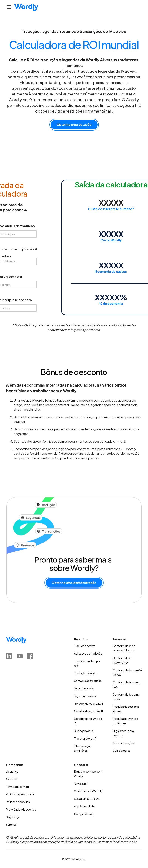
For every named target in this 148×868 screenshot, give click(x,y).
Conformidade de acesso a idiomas (124, 648)
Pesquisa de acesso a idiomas (126, 709)
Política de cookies (18, 802)
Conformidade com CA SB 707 (127, 672)
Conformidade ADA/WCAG (122, 660)
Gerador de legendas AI (88, 703)
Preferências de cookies (21, 809)
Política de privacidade (20, 794)
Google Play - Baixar (87, 799)
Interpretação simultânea (83, 748)
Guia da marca (122, 751)
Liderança (12, 771)
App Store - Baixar (85, 806)
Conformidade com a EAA (126, 684)
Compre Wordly (84, 814)
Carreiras (12, 779)
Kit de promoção (123, 743)
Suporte (11, 825)
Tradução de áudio (86, 673)
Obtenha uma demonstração (74, 581)
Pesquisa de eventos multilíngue (125, 721)
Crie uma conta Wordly (88, 791)
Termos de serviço (18, 787)
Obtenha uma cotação (74, 125)
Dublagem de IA (84, 731)
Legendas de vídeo (86, 696)
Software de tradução (88, 681)
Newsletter (81, 784)
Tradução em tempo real (87, 663)
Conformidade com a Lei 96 (126, 697)
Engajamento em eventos (123, 733)
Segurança (13, 817)
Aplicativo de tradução (88, 653)
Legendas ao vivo (85, 688)
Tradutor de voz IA (85, 738)
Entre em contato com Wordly (88, 774)
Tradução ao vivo (85, 646)
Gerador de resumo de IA (88, 721)
